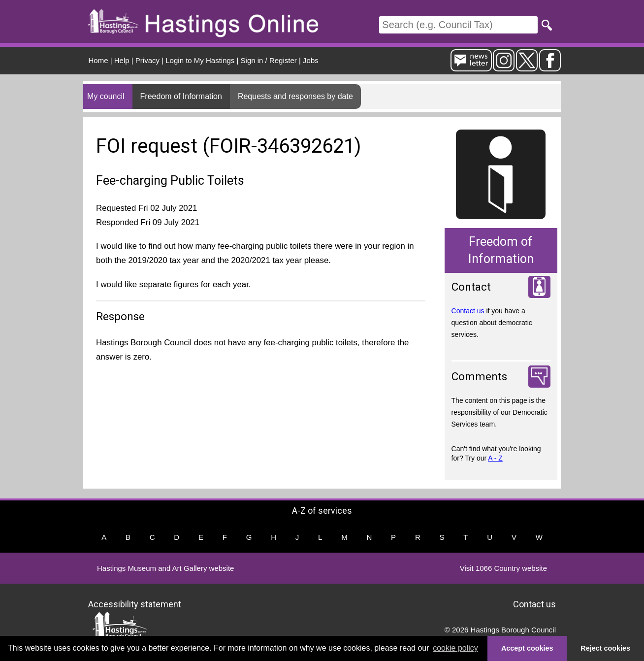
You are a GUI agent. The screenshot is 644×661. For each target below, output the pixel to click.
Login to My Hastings (200, 60)
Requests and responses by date (295, 96)
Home (98, 60)
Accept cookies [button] (527, 648)
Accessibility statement (135, 604)
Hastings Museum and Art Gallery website (165, 568)
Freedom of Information (181, 96)
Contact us (468, 311)
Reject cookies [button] (605, 648)
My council (106, 96)
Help (122, 60)
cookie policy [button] (455, 648)
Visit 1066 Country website (503, 568)
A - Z (495, 458)
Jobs (311, 60)
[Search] (458, 25)
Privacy (147, 60)
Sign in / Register (269, 60)
